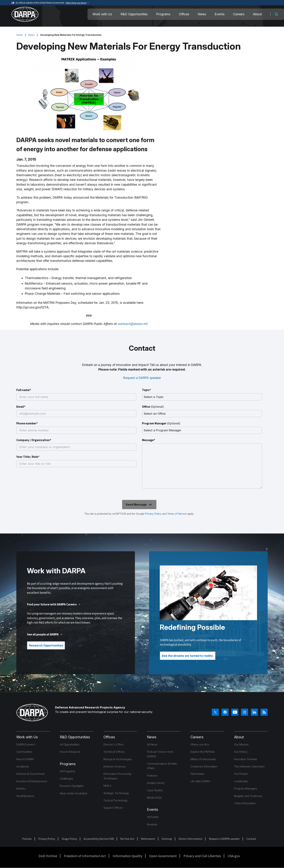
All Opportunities (70, 744)
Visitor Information (245, 803)
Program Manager (161, 423)
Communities (24, 752)
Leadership (241, 781)
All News (152, 744)
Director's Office (114, 744)
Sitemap (167, 839)
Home (20, 35)
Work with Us (102, 14)
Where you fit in (200, 744)
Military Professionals (203, 759)
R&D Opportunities (134, 14)
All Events (153, 817)
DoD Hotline (48, 856)
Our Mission (241, 744)
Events (220, 14)
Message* (149, 440)
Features (152, 776)
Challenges (67, 779)
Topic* (147, 390)
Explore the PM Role (203, 752)
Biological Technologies (118, 759)
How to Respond (70, 752)
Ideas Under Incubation (74, 793)
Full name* (24, 390)
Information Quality (128, 856)
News (202, 14)
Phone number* (27, 423)
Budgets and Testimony (248, 796)
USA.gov (234, 856)
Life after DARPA (200, 781)
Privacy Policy (153, 514)
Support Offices (113, 808)
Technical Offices (114, 752)
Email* (21, 407)
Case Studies (155, 790)
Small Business (25, 796)
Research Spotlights (72, 786)
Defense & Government (30, 774)
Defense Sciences (115, 766)
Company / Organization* (34, 440)
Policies (27, 839)
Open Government (163, 856)
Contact (251, 839)
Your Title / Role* (28, 457)
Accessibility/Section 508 (99, 839)
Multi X (107, 786)
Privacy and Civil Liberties (202, 856)
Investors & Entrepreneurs (32, 781)
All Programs (67, 771)
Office (153, 407)
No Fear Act (127, 839)
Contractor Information (204, 766)
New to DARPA (25, 759)
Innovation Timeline (246, 759)
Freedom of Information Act (85, 856)
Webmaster (148, 839)
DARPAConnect (26, 744)
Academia (22, 766)
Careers (239, 14)
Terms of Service (177, 514)
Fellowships (197, 774)
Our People (241, 774)
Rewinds (152, 824)
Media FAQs (154, 798)
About (257, 14)
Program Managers (246, 789)
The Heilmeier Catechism (249, 766)
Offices (184, 14)
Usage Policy (69, 839)
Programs (163, 14)
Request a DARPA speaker (142, 378)
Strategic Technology (116, 793)
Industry (21, 789)
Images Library (156, 783)
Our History (241, 752)
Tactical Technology (116, 800)
